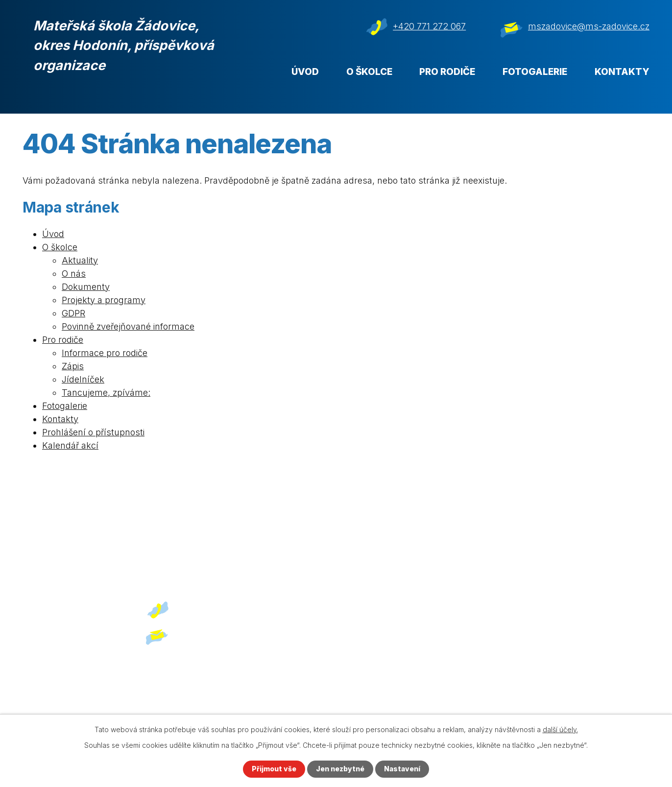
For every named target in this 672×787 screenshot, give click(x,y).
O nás (74, 274)
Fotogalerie (535, 72)
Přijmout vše (274, 769)
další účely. (560, 729)
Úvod (305, 72)
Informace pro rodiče (105, 353)
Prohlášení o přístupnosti (93, 432)
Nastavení (402, 769)
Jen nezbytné (340, 769)
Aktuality (80, 260)
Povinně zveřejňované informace (128, 326)
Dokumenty (86, 287)
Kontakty (622, 72)
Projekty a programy (104, 300)
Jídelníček (83, 379)
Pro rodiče (447, 72)
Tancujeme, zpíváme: (106, 393)
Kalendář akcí (70, 445)
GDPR (73, 313)
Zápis (73, 366)
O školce (369, 72)
